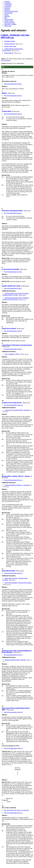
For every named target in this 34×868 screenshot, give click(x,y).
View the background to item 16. (13, 813)
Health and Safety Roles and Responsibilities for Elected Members (17, 651)
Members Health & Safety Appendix (17, 660)
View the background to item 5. (13, 213)
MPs (6, 18)
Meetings (7, 16)
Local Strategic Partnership (14, 269)
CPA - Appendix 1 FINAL (16, 354)
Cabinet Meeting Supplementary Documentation (13, 50)
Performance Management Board (16, 211)
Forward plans (9, 13)
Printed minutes (13, 53)
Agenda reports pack (10, 46)
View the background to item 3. (13, 96)
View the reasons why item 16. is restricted (16, 810)
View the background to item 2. (13, 84)
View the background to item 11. (13, 480)
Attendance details (10, 41)
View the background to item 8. (13, 331)
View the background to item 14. (13, 712)
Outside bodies (9, 19)
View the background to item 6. (13, 272)
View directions (6, 60)
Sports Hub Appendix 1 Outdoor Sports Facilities (15, 579)
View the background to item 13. (13, 655)
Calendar (7, 1)
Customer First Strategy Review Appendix (17, 411)
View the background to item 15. (13, 748)
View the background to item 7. (13, 288)
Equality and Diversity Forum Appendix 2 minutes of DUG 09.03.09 (16, 299)
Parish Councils (9, 21)
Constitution (8, 5)
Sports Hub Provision (13, 571)
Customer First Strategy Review (16, 403)
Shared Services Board (13, 328)
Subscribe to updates (10, 24)
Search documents (10, 23)
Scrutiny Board (11, 111)
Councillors (8, 6)
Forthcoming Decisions (11, 11)
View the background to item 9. (13, 349)
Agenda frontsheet (13, 44)
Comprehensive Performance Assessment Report (17, 346)
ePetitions (7, 10)
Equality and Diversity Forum (15, 286)
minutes (8, 93)
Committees (8, 3)
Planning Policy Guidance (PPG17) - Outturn (17, 477)
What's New (8, 26)
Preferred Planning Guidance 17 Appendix (17, 486)
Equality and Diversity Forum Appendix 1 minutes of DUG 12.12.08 (16, 294)
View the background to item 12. (13, 573)
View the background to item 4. (13, 114)
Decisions (7, 8)
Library (7, 14)
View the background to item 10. (13, 405)
